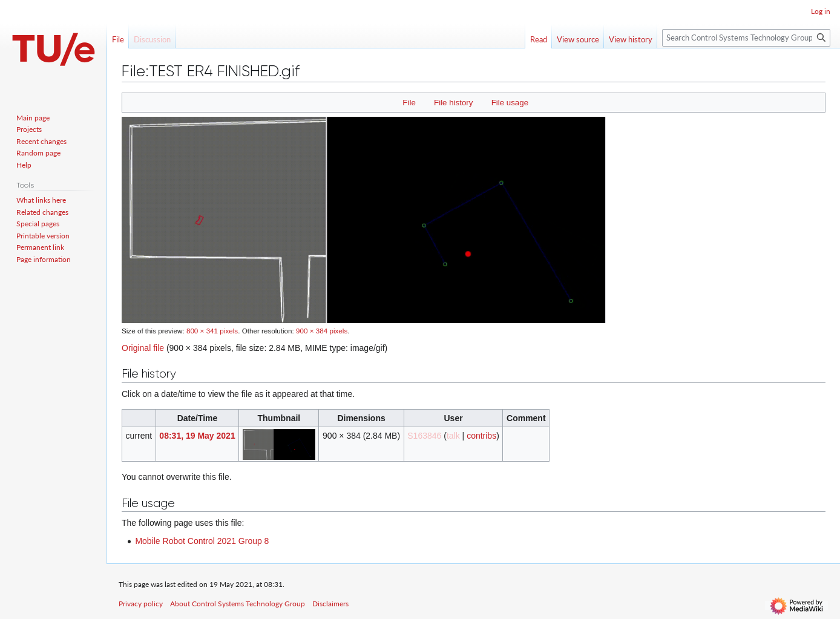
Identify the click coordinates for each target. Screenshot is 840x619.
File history (453, 103)
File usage (510, 103)
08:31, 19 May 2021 (197, 436)
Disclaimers (330, 604)
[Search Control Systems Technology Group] (746, 38)
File (409, 103)
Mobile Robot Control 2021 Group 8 (202, 541)
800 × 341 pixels (212, 331)
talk (453, 436)
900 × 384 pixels (322, 331)
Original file (143, 348)
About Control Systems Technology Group (238, 604)
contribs (481, 436)
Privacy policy (141, 604)
